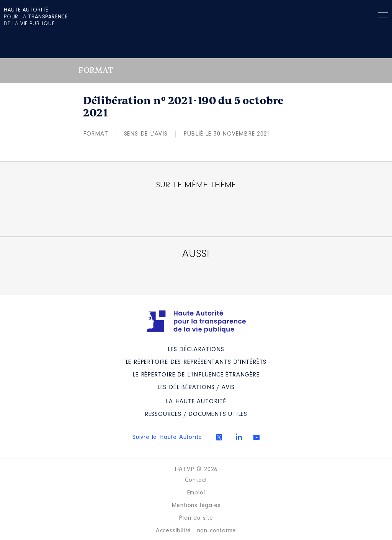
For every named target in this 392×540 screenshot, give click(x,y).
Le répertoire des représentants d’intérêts (196, 362)
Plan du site (196, 518)
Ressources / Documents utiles (196, 414)
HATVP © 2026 (196, 470)
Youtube (256, 437)
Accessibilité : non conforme (196, 531)
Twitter (219, 437)
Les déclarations (196, 350)
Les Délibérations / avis (196, 388)
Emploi (196, 493)
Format (96, 134)
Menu (383, 16)
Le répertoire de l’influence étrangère (196, 375)
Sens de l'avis (146, 134)
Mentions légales (196, 506)
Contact (196, 480)
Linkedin (239, 437)
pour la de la (36, 17)
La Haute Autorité (196, 402)
